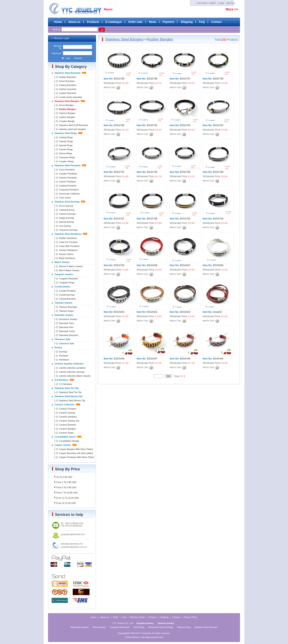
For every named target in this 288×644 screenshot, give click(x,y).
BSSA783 (119, 265)
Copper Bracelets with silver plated (76, 453)
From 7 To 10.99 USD (67, 493)
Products (93, 22)
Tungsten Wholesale (120, 627)
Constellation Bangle (69, 441)
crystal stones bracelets (70, 97)
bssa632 (217, 312)
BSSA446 (185, 359)
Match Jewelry (62, 262)
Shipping (187, 22)
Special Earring (66, 222)
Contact (216, 22)
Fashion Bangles (67, 113)
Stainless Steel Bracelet (206, 627)
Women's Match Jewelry (71, 266)
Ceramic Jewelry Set (69, 421)
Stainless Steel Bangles (67, 101)
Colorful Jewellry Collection (69, 364)
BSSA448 (119, 359)
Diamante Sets (66, 327)
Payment (168, 22)
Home (58, 22)
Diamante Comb (67, 331)
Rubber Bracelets (67, 77)
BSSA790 (152, 172)
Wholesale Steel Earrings (161, 627)
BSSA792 (218, 125)
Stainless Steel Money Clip (68, 396)
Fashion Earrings (67, 214)
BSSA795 (119, 125)
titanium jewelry (166, 623)
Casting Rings (66, 137)
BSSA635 (119, 312)
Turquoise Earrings (68, 230)
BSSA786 (152, 219)
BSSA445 (218, 359)
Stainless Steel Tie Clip (67, 388)
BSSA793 (185, 125)
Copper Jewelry (63, 445)
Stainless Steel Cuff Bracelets (73, 125)
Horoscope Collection (69, 194)
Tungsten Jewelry (64, 274)
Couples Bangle (67, 121)
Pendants (64, 356)
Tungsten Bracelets (68, 279)
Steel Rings (139, 627)
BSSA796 (218, 79)
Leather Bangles (67, 117)
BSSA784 (218, 219)
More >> (232, 9)
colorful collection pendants (72, 368)
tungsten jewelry (145, 623)
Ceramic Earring (67, 413)
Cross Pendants (67, 170)
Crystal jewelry (62, 287)
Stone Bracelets (67, 81)
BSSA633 (185, 312)
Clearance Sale (62, 339)
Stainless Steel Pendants (68, 165)
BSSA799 (119, 79)
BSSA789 (185, 172)
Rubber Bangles (67, 109)
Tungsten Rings (67, 283)
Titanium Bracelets (68, 307)
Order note (135, 22)
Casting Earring (67, 210)
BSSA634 (152, 312)
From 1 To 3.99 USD (66, 482)
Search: (57, 29)
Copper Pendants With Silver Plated (76, 457)
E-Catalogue (114, 22)
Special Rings (66, 145)
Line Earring (65, 226)
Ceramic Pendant (67, 409)
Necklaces (64, 360)
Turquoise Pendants (69, 190)
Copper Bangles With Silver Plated (76, 449)
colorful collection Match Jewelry (75, 376)
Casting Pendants (68, 186)
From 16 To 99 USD (66, 503)
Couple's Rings (66, 161)
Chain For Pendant (68, 242)
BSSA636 (218, 265)
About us (74, 22)
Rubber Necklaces (68, 238)
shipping (164, 617)
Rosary (58, 347)
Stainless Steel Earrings (67, 202)
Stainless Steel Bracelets (68, 73)
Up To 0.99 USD (64, 477)
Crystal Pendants (67, 291)
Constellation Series (65, 437)
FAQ (202, 22)
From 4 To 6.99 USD (66, 487)
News (153, 22)
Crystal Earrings (67, 295)
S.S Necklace (61, 380)
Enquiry (153, 617)
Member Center (138, 617)
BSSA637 (185, 265)
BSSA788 (218, 172)
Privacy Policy (190, 617)
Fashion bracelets (68, 89)
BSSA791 (119, 172)
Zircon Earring (66, 206)
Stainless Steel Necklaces (68, 234)
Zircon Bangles (66, 105)
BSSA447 (152, 359)
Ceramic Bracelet (67, 425)
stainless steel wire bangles (72, 129)
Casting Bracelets (68, 85)
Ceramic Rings (66, 433)
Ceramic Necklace (68, 417)
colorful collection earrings (72, 372)
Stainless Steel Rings (66, 133)
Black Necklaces (67, 258)
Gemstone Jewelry (68, 319)
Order (116, 617)
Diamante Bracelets (69, 335)
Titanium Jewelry (63, 303)
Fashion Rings (66, 141)
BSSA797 (185, 79)
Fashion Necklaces (68, 250)
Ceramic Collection (65, 405)
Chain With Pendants (69, 246)
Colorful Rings (66, 149)
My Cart (231, 3)
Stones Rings (65, 153)
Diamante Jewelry (64, 315)
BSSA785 (185, 219)
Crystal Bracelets (67, 299)
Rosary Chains (66, 254)
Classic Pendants (67, 182)
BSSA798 (152, 79)
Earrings (63, 352)
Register (78, 58)
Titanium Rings (66, 311)
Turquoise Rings (67, 157)
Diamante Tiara (66, 323)
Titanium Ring (184, 627)
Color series (65, 198)
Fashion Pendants (68, 178)
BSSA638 (152, 265)
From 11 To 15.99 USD (68, 498)
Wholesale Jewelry (80, 627)
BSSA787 (119, 219)
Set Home (202, 3)
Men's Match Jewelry (69, 270)
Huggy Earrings (67, 218)
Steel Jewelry (99, 627)
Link (124, 617)
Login (221, 3)
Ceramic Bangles (67, 429)
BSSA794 (152, 125)
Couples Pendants (68, 174)
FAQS (213, 3)
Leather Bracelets (68, 93)
